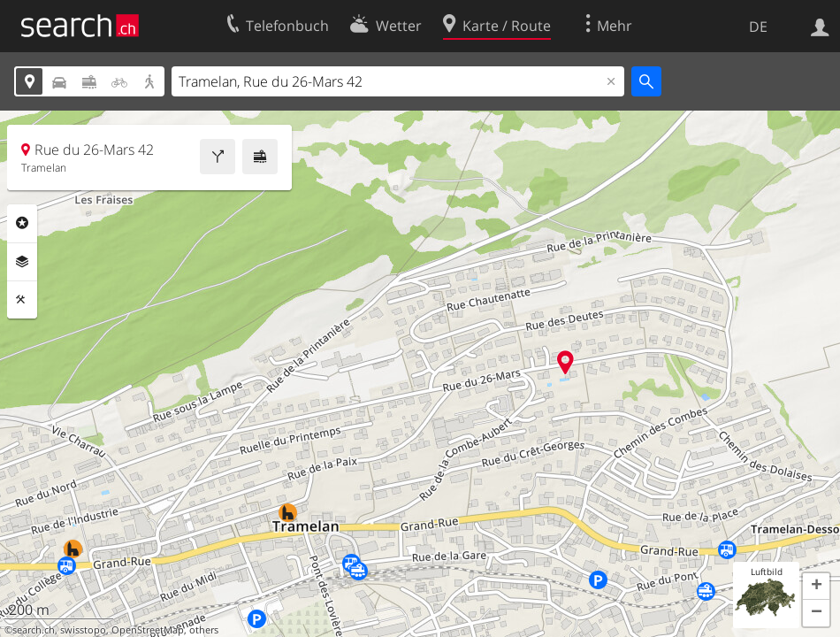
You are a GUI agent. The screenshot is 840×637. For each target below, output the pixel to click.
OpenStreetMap (148, 630)
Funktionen (22, 300)
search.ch (34, 630)
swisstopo (83, 630)
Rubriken (22, 223)
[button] (816, 587)
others (204, 630)
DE (758, 27)
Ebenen (22, 262)
